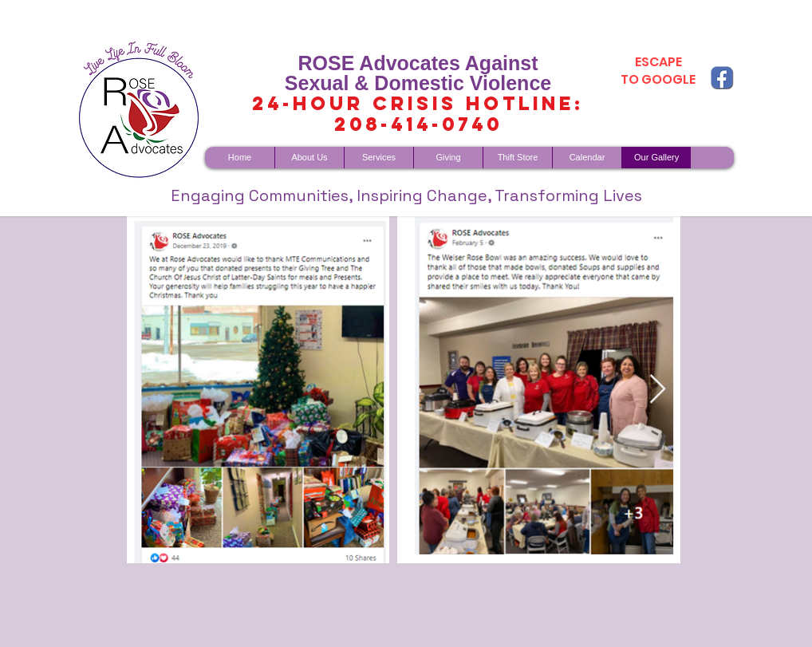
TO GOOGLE (658, 79)
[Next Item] (658, 390)
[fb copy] (722, 77)
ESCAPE (658, 62)
